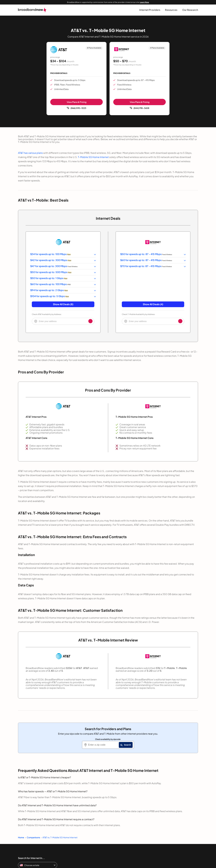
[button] (150, 10)
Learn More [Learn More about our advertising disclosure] (144, 2)
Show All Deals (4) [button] (153, 304)
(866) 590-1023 (77, 108)
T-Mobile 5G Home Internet (93, 157)
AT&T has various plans (30, 153)
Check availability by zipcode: (108, 739)
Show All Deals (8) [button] (63, 304)
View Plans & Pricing (77, 102)
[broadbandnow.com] (32, 10)
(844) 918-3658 (140, 108)
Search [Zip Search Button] (126, 745)
